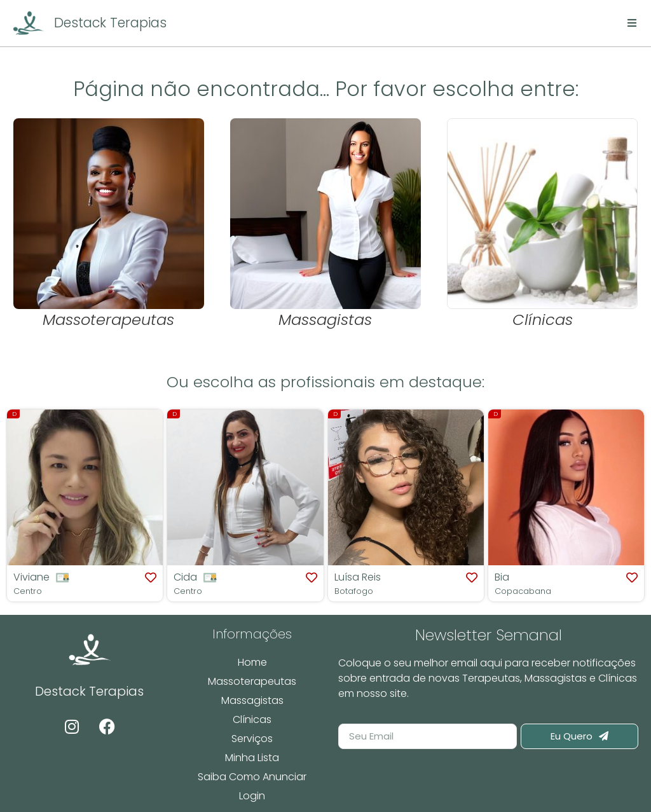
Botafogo (354, 591)
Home (252, 662)
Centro (28, 591)
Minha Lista (252, 758)
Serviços (252, 739)
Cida (185, 577)
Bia (502, 577)
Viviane (31, 577)
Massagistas (252, 700)
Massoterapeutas (252, 681)
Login (252, 796)
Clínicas (252, 719)
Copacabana (523, 591)
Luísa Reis (358, 577)
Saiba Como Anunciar (252, 777)
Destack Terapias (110, 23)
